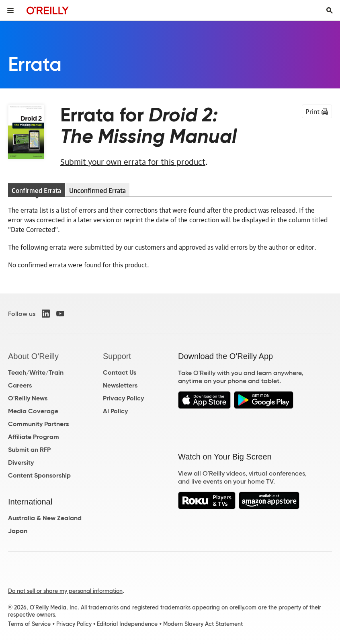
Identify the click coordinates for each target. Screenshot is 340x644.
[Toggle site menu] (10, 10)
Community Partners (38, 424)
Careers (20, 385)
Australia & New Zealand (45, 518)
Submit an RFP (29, 450)
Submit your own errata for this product (133, 161)
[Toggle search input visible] (330, 10)
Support (117, 356)
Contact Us (120, 372)
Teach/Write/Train (36, 372)
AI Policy (115, 411)
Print (317, 111)
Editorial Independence (127, 624)
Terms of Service (29, 624)
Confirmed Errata (36, 190)
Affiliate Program (34, 437)
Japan (18, 531)
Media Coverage (33, 411)
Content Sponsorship (39, 475)
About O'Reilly (33, 356)
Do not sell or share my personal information (65, 591)
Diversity (21, 462)
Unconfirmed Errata (97, 190)
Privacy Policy (123, 398)
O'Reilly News (28, 398)
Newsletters (120, 385)
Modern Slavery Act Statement (203, 624)
